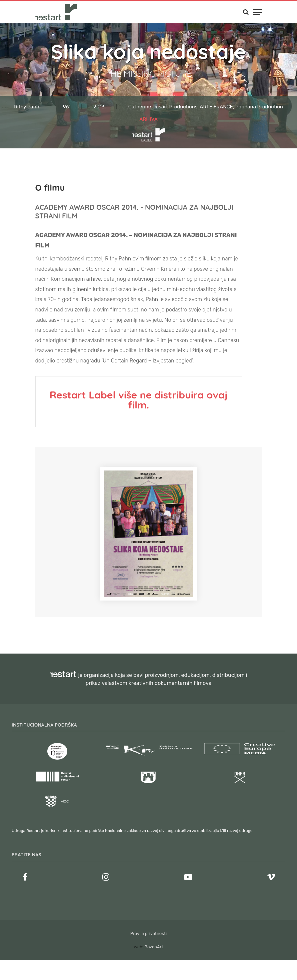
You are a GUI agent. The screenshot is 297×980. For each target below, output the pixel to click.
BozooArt (154, 947)
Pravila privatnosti (148, 933)
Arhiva (148, 119)
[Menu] (257, 12)
